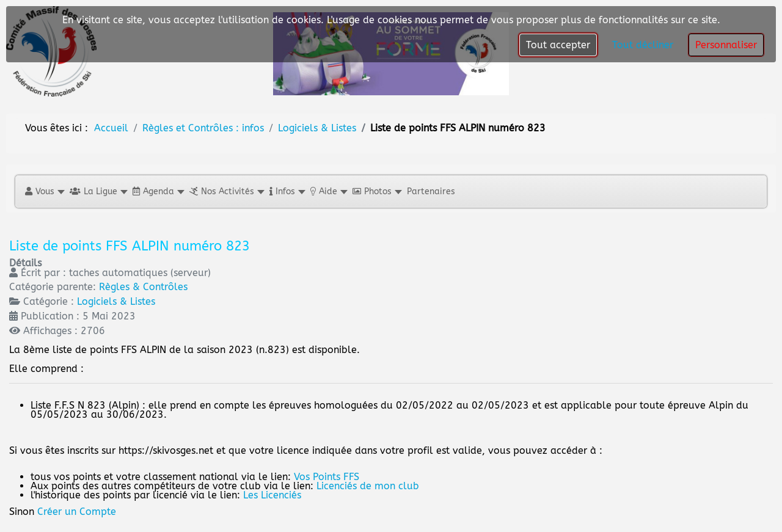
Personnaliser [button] (726, 45)
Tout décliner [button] (643, 45)
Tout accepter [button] (558, 45)
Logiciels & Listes (116, 301)
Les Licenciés (272, 495)
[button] (44, 191)
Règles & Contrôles (143, 287)
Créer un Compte (77, 512)
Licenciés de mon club (368, 486)
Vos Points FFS (327, 477)
